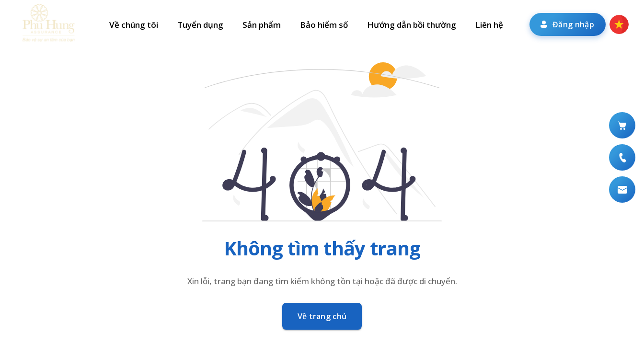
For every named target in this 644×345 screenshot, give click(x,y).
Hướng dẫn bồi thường (412, 25)
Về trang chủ (322, 316)
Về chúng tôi (134, 25)
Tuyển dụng (200, 25)
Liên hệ (489, 25)
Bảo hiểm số (324, 25)
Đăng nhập (567, 24)
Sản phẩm (262, 25)
